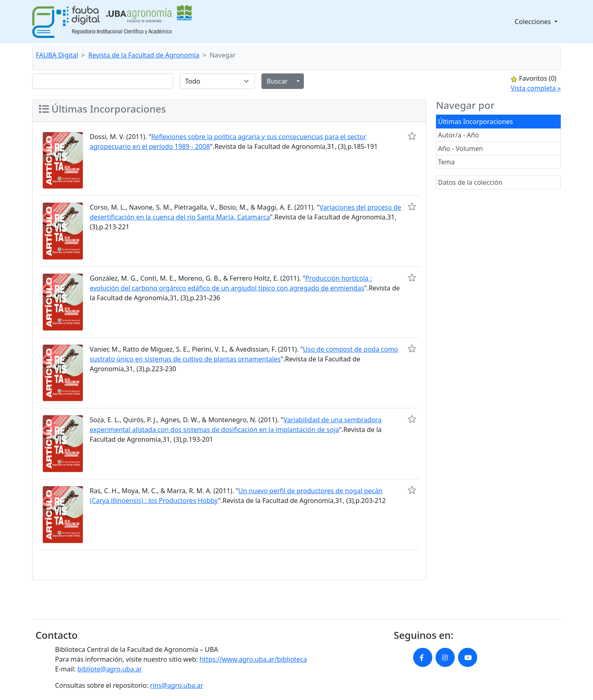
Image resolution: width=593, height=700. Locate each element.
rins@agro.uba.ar (177, 685)
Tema (446, 162)
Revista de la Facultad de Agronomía (144, 55)
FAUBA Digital (57, 55)
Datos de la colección (470, 182)
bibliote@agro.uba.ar (110, 669)
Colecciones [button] (534, 22)
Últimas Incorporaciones (476, 122)
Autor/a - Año (458, 135)
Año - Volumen (460, 148)
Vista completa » (536, 88)
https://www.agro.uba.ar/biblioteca (253, 659)
